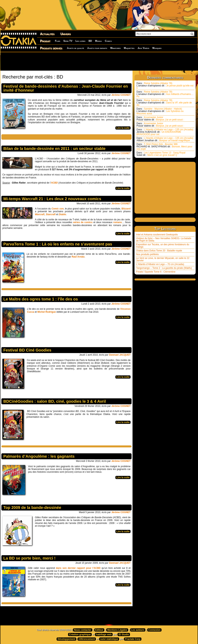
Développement (66, 639)
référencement (87, 639)
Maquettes (129, 48)
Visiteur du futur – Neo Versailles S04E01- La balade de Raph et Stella (164, 240)
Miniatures (115, 48)
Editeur (99, 630)
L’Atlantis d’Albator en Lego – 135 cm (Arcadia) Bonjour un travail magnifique (165, 139)
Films (58, 41)
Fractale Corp (133, 639)
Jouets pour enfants (97, 48)
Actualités (47, 34)
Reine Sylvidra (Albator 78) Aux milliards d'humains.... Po (165, 94)
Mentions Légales (117, 630)
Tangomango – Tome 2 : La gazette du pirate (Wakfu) (164, 268)
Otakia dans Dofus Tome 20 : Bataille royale (159, 251)
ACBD (54, 183)
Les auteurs (138, 630)
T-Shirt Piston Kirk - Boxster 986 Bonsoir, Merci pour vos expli (164, 147)
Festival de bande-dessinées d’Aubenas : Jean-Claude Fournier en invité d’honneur (66, 88)
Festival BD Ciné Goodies (27, 350)
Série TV (68, 41)
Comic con (58, 209)
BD (90, 41)
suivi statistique (109, 639)
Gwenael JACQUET (120, 355)
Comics (108, 41)
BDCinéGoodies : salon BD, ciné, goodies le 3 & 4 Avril (55, 401)
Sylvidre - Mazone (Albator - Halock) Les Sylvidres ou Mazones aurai (160, 111)
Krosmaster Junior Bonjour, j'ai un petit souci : (160, 118)
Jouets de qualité (75, 48)
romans (117, 222)
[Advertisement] (99, 61)
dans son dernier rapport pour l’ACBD (78, 568)
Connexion (154, 630)
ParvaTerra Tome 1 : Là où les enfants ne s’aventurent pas (58, 244)
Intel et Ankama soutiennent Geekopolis (157, 235)
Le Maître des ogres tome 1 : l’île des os (41, 299)
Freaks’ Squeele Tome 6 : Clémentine (156, 272)
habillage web (104, 635)
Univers (66, 34)
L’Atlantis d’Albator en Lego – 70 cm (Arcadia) (160, 264)
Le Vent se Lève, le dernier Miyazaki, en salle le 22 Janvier (163, 259)
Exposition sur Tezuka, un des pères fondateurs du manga (163, 246)
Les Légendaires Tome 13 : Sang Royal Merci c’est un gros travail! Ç (161, 154)
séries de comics (83, 222)
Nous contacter (83, 630)
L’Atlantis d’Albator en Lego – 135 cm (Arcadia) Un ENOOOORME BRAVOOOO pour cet (165, 132)
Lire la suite (123, 128)
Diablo (62, 214)
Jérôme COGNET (121, 95)
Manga (98, 41)
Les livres (80, 41)
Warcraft (40, 214)
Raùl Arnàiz (78, 257)
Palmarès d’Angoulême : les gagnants (39, 456)
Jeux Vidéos (143, 48)
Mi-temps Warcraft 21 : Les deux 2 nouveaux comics (52, 199)
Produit (45, 41)
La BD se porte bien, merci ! (29, 558)
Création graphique (80, 635)
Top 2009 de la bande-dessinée (32, 508)
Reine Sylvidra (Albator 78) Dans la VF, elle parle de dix (164, 103)
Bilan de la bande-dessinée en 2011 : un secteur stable (54, 149)
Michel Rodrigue (47, 312)
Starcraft (51, 214)
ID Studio (124, 635)
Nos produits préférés (147, 254)
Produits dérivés (51, 48)
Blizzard (126, 209)
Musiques (157, 48)
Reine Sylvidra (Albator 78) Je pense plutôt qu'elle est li (165, 86)
